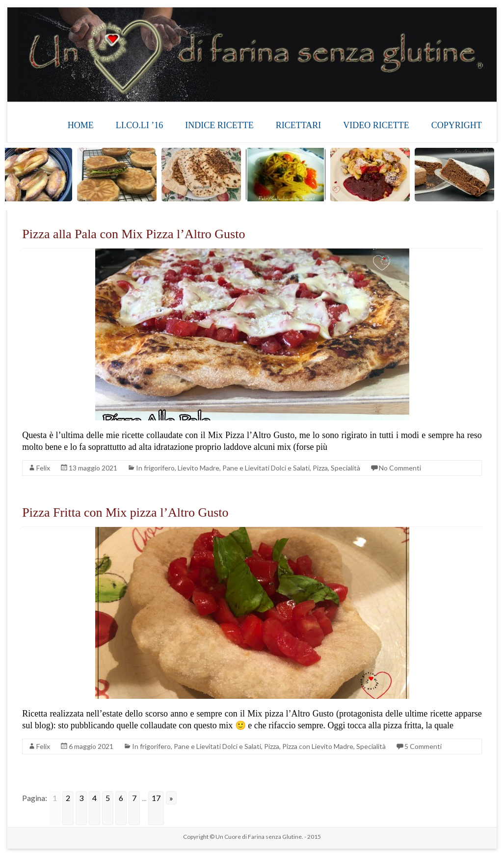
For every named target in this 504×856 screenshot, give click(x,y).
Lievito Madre (199, 468)
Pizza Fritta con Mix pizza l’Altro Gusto (125, 512)
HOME (81, 125)
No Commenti (400, 468)
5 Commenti (423, 746)
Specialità (345, 468)
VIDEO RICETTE (376, 125)
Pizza (320, 468)
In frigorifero (155, 468)
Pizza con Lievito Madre (318, 746)
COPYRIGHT (457, 125)
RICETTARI (299, 125)
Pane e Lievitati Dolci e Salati (266, 468)
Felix (43, 468)
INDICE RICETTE (219, 125)
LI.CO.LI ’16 (139, 125)
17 (156, 798)
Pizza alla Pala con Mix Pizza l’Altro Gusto (133, 234)
